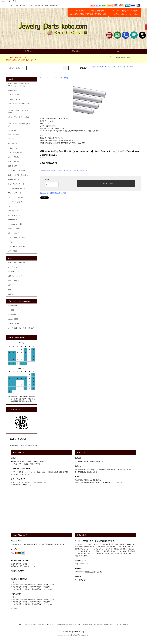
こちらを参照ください (39, 482)
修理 (10, 285)
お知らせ (11, 294)
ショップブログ (113, 625)
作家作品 (100, 67)
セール (11, 290)
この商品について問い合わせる (66, 170)
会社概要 (11, 310)
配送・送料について (40, 625)
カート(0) (119, 51)
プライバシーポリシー (85, 625)
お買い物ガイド (13, 306)
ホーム (42, 78)
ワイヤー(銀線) (63, 78)
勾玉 (94, 67)
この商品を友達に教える (47, 170)
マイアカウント (28, 51)
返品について (44, 193)
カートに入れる (106, 183)
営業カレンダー (13, 324)
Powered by (73, 635)
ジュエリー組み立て (15, 281)
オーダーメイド (13, 267)
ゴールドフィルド (119, 67)
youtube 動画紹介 (14, 319)
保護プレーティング (15, 276)
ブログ (111, 57)
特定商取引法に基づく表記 (58, 193)
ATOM (126, 625)
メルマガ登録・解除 (123, 57)
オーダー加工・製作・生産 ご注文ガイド (21, 329)
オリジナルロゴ (13, 272)
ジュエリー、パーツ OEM (17, 263)
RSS (121, 625)
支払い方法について (25, 625)
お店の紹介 (12, 315)
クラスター (108, 67)
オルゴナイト (131, 67)
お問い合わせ (73, 51)
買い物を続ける (82, 170)
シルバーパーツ (51, 78)
